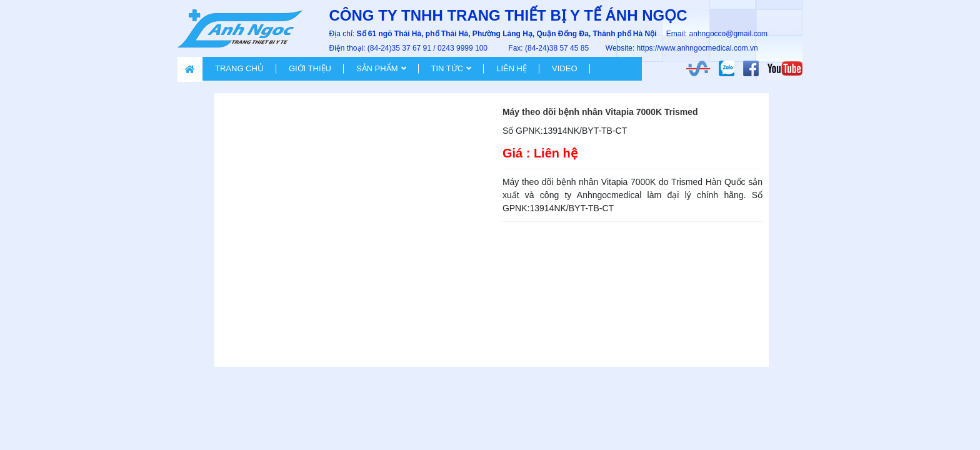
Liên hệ (512, 68)
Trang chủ (239, 68)
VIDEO (564, 68)
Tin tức (447, 68)
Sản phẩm (377, 68)
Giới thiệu (310, 68)
